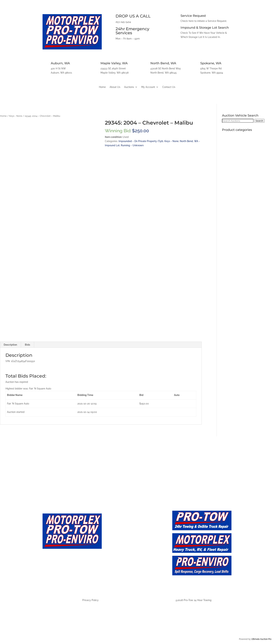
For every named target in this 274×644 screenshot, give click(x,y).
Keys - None (16, 116)
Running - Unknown (132, 145)
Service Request (193, 16)
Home (102, 87)
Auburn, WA (60, 63)
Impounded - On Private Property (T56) (141, 141)
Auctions (129, 87)
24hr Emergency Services (132, 31)
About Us (115, 87)
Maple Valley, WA (114, 63)
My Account (148, 87)
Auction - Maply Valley (125, 570)
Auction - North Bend (124, 578)
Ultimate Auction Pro (261, 639)
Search (259, 121)
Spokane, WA (211, 63)
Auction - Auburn (121, 562)
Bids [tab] (27, 345)
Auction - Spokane (122, 585)
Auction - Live (118, 547)
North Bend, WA (163, 63)
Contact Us (169, 87)
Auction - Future (120, 555)
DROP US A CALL (133, 16)
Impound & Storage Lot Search (205, 28)
